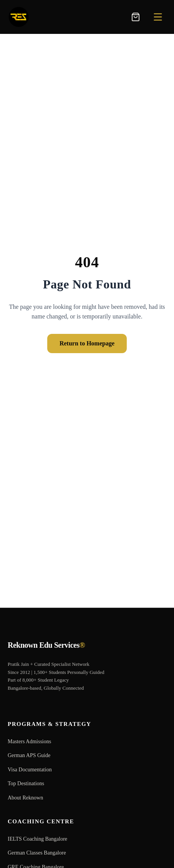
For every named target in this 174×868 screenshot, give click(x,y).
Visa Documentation (30, 770)
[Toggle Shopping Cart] (136, 17)
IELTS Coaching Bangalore (37, 839)
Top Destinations (26, 783)
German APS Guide (29, 755)
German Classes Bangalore (37, 853)
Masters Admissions (29, 741)
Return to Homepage (87, 343)
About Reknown (25, 798)
